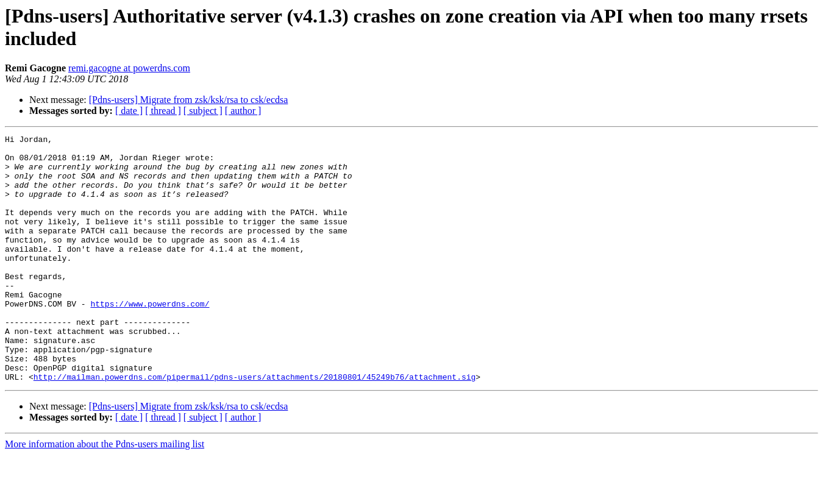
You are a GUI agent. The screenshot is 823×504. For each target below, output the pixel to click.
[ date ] (129, 111)
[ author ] (243, 111)
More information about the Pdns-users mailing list (105, 493)
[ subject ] (203, 111)
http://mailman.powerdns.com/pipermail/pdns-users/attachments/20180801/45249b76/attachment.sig (255, 426)
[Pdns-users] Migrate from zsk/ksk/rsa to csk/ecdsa (189, 100)
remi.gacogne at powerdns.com (129, 68)
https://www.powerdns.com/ (150, 338)
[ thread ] (163, 111)
